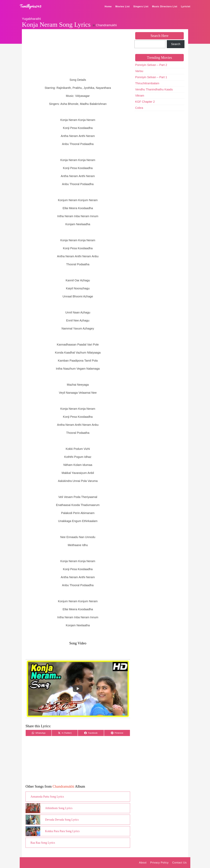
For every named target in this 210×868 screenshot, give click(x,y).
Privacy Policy (159, 863)
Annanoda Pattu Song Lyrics (47, 797)
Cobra (139, 108)
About (143, 863)
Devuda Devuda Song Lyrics (62, 820)
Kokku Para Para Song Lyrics (62, 831)
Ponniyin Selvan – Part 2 (151, 65)
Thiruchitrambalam (147, 83)
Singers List (141, 6)
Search (176, 44)
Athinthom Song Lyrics (59, 808)
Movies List (123, 6)
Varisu (139, 71)
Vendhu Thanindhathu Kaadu (154, 89)
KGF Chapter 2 (145, 102)
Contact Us (179, 863)
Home (108, 6)
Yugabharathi (31, 19)
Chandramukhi (106, 25)
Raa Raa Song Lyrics (43, 843)
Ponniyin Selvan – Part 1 (151, 77)
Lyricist (186, 6)
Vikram (140, 96)
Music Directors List (165, 6)
